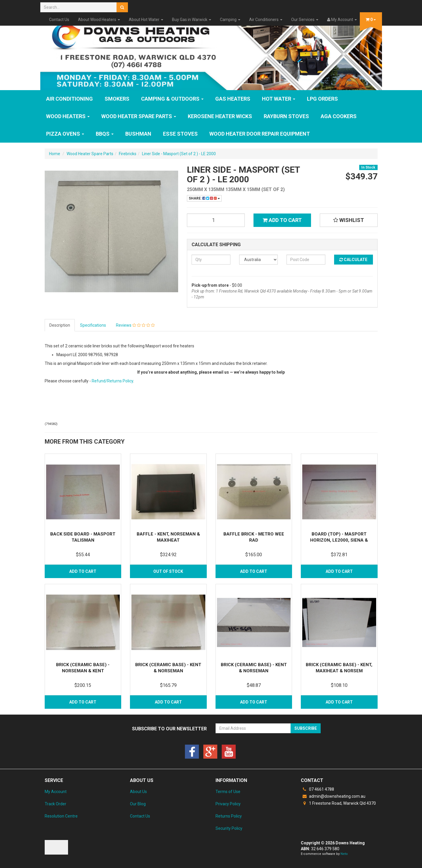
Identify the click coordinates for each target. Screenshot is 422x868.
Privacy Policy (228, 804)
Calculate (353, 260)
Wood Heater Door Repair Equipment (260, 134)
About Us (138, 792)
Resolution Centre (61, 816)
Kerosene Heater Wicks (220, 116)
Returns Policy (229, 816)
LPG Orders (322, 99)
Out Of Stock (168, 571)
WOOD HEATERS (68, 116)
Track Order (55, 804)
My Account (56, 792)
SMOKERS (117, 99)
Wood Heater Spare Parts (139, 116)
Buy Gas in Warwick (192, 20)
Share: (204, 198)
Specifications (93, 325)
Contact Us (59, 20)
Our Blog (138, 804)
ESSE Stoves (180, 134)
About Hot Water (146, 20)
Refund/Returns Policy (112, 381)
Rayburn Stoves (286, 116)
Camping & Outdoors (172, 99)
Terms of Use (228, 792)
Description (60, 325)
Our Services (305, 20)
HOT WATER (279, 99)
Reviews (135, 325)
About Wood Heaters (99, 20)
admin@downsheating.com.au (333, 796)
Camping (230, 20)
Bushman (138, 134)
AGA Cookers (339, 116)
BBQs (105, 134)
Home (55, 154)
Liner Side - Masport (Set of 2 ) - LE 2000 (179, 154)
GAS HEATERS (233, 99)
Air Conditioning (70, 99)
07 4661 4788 (317, 789)
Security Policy (229, 828)
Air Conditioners (266, 20)
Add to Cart (282, 220)
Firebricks (128, 154)
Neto (344, 854)
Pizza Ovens (65, 134)
